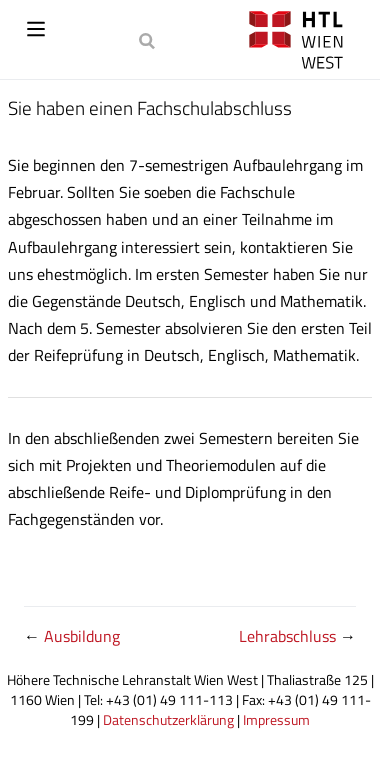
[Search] (149, 40)
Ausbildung (82, 636)
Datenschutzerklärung (168, 720)
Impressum (276, 720)
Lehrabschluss (289, 636)
